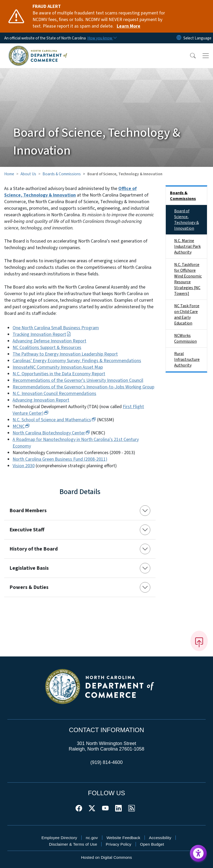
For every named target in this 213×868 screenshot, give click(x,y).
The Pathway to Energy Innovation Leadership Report (65, 354)
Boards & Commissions (62, 174)
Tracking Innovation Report (42, 334)
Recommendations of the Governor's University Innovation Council (78, 380)
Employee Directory (59, 838)
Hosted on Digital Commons (106, 857)
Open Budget (152, 844)
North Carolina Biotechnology (51, 433)
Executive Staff (27, 530)
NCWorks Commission (185, 338)
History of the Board (34, 549)
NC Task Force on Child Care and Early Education (187, 315)
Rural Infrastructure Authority (187, 359)
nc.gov (92, 838)
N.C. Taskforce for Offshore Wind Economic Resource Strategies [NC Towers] (188, 279)
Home (9, 174)
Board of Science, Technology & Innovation (187, 220)
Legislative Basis (29, 568)
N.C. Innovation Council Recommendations (54, 394)
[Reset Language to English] (179, 38)
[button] (189, 56)
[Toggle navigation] (206, 56)
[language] (197, 38)
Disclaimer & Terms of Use (73, 844)
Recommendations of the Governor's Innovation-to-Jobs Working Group (83, 387)
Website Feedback (123, 838)
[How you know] (102, 38)
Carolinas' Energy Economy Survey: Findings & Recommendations (77, 361)
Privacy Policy (118, 844)
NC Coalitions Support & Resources (47, 348)
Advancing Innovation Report (41, 400)
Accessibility (160, 838)
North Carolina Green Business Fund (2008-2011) (60, 459)
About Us (28, 174)
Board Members (28, 511)
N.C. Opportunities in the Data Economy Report (59, 374)
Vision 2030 (24, 466)
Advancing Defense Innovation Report (49, 341)
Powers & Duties (29, 587)
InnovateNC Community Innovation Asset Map (58, 367)
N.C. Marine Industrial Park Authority (187, 246)
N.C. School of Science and (54, 420)
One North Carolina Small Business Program (56, 328)
